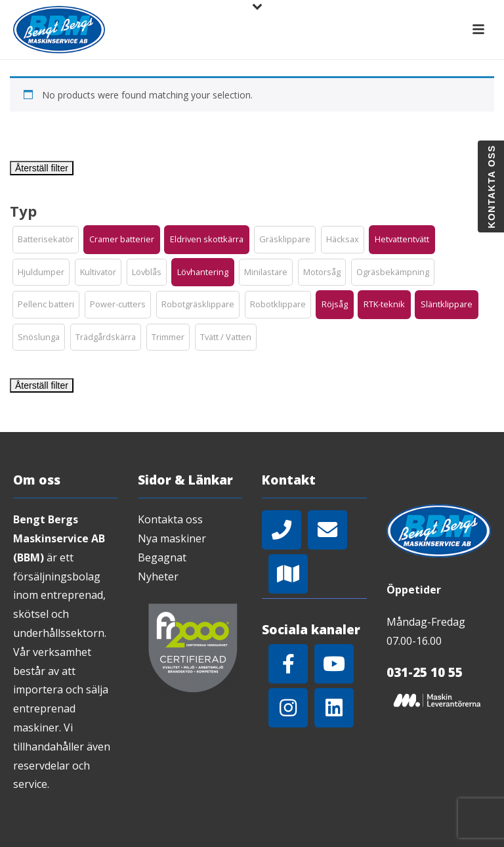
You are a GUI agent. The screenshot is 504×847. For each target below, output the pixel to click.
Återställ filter (42, 168)
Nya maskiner (172, 538)
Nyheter (158, 576)
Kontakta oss (170, 519)
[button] (46, 240)
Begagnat (162, 557)
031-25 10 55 (425, 672)
